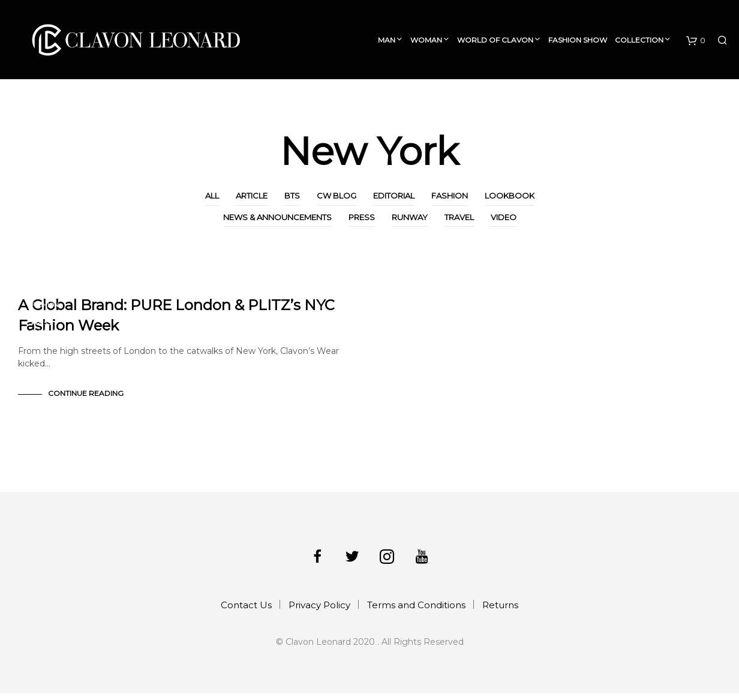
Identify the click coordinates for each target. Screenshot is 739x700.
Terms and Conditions (416, 612)
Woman (426, 40)
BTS (292, 196)
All (212, 196)
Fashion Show (578, 40)
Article (252, 196)
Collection (639, 40)
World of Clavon (495, 40)
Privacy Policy (319, 612)
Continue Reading (86, 400)
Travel (459, 217)
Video (504, 217)
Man (387, 40)
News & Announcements (277, 217)
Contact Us (246, 612)
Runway (410, 217)
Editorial (394, 196)
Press (362, 217)
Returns (500, 612)
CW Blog (337, 196)
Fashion (450, 196)
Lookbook (510, 196)
